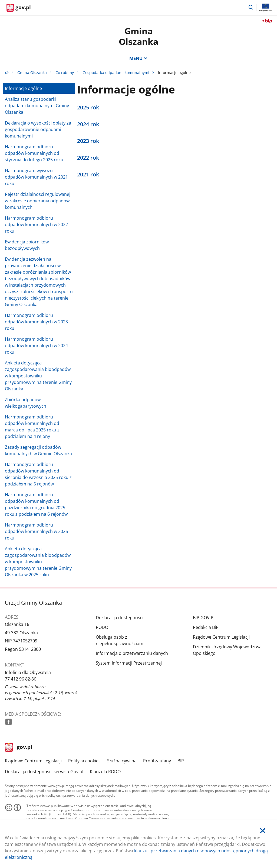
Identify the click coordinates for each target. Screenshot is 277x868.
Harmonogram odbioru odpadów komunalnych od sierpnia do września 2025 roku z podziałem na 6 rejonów (38, 474)
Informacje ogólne (23, 88)
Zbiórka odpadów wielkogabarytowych (26, 403)
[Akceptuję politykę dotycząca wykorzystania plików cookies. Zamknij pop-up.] (263, 831)
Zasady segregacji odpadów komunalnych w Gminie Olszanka (38, 450)
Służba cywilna (122, 761)
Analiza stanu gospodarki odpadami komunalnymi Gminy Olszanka (37, 106)
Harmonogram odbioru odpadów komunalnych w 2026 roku (36, 531)
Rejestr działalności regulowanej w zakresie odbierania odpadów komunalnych (38, 201)
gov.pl (19, 748)
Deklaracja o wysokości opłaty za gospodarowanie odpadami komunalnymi (38, 129)
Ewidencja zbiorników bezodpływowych (27, 245)
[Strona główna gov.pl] (19, 8)
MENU (138, 58)
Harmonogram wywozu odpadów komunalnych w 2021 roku (36, 177)
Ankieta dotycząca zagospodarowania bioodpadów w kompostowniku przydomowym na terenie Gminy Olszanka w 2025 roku (38, 562)
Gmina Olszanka (138, 36)
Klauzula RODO (105, 772)
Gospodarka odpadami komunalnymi (116, 73)
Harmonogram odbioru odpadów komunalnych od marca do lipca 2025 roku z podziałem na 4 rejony (32, 427)
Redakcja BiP (206, 627)
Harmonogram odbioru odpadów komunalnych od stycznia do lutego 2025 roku (34, 153)
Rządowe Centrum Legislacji (221, 637)
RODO (102, 627)
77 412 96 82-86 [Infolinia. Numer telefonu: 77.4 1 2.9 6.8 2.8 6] (21, 679)
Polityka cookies (84, 761)
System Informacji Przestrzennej (129, 663)
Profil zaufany (157, 761)
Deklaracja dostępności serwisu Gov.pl (44, 772)
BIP (181, 761)
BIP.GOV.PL (204, 618)
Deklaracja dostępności (120, 618)
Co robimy (65, 73)
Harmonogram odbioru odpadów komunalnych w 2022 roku (36, 224)
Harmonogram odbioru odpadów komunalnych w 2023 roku (36, 322)
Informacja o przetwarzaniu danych (132, 653)
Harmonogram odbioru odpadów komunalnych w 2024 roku (36, 346)
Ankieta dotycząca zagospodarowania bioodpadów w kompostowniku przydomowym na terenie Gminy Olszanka (38, 376)
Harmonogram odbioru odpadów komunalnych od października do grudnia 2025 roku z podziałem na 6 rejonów (36, 504)
